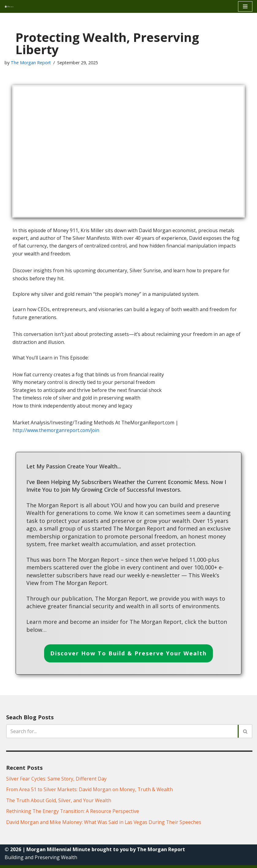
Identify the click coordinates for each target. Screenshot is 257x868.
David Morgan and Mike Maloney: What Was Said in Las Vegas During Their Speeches (104, 825)
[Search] (122, 734)
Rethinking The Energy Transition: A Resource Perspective (73, 814)
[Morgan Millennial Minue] (11, 6)
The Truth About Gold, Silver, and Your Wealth (59, 803)
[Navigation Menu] (245, 6)
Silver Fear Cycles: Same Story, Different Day (57, 781)
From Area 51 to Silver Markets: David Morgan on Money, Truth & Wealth (90, 792)
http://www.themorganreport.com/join (57, 431)
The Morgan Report (31, 63)
